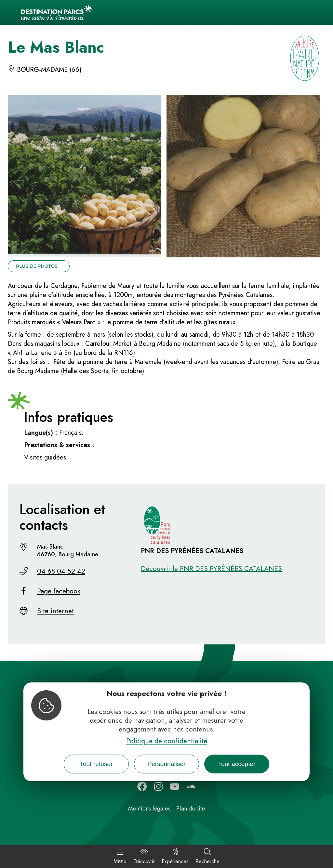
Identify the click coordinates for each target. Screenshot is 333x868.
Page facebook (59, 591)
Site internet (55, 611)
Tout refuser (96, 764)
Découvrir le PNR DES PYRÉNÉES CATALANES (211, 569)
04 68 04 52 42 (61, 571)
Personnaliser (166, 764)
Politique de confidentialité (167, 741)
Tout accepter (237, 764)
